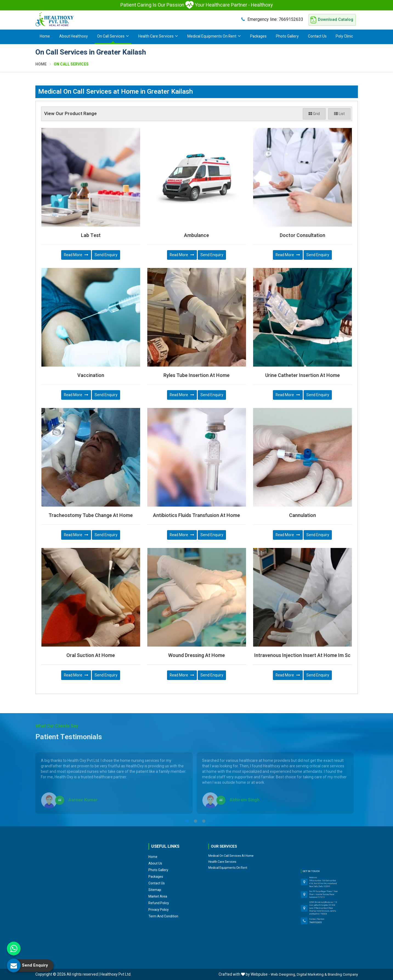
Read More (76, 255)
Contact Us (317, 36)
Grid (314, 114)
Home (45, 36)
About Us (164, 853)
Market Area (165, 865)
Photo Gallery (287, 36)
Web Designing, (283, 974)
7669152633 (272, 19)
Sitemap (164, 863)
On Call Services (113, 36)
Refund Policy (165, 868)
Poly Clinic (344, 36)
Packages (258, 36)
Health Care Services (158, 36)
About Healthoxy (73, 36)
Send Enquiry (106, 255)
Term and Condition (167, 872)
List (339, 114)
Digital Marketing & (312, 974)
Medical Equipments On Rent (214, 36)
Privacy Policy (165, 870)
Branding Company (343, 974)
